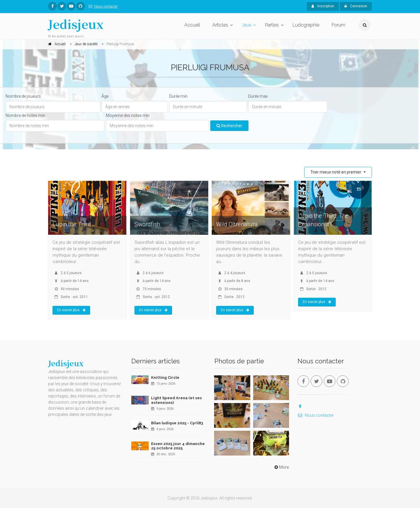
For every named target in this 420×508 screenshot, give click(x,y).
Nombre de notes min (25, 115)
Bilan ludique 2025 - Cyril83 (177, 423)
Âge (105, 96)
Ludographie (306, 25)
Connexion (356, 6)
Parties (272, 25)
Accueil (192, 25)
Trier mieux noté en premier (336, 172)
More (281, 467)
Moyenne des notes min (128, 115)
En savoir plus (71, 310)
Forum (338, 25)
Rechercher (229, 126)
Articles (220, 25)
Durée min (178, 96)
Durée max (258, 96)
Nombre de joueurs (23, 96)
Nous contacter (102, 6)
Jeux (247, 25)
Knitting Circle (165, 378)
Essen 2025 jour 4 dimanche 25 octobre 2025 (178, 446)
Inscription (323, 6)
